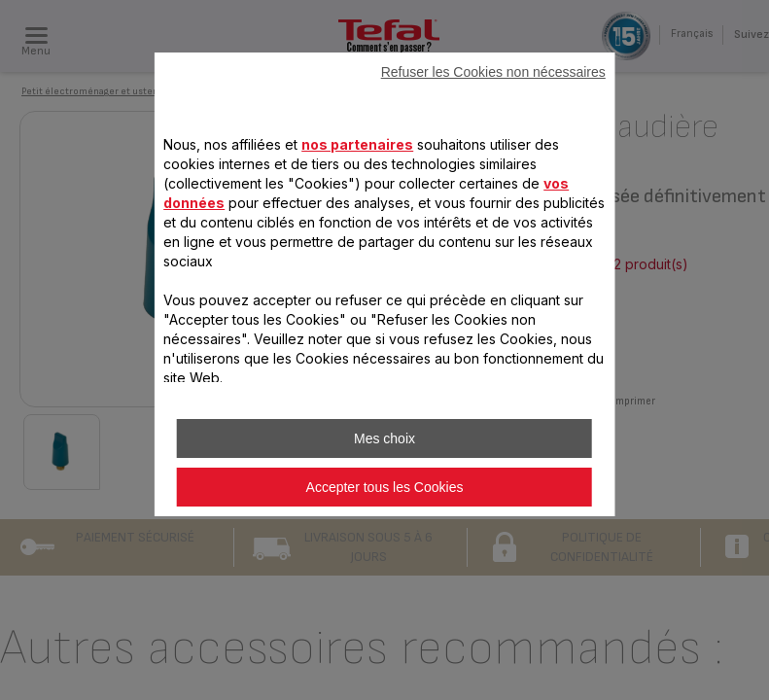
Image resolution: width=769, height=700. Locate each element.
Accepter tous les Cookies (385, 487)
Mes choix (384, 438)
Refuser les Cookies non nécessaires (493, 72)
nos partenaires (357, 144)
